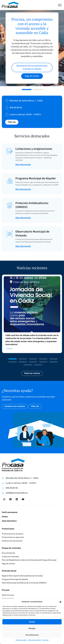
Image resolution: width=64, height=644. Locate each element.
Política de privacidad (34, 640)
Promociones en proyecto (13, 534)
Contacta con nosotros (15, 406)
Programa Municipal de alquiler (15, 579)
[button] (60, 602)
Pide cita (12, 122)
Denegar (32, 628)
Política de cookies (21, 640)
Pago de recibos (8, 564)
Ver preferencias (32, 635)
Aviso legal (45, 640)
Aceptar (32, 622)
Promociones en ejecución (13, 537)
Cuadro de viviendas (10, 557)
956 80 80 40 (12, 488)
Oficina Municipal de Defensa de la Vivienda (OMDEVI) (24, 583)
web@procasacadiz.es (17, 493)
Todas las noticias (32, 373)
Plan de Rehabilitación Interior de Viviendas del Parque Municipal (29, 560)
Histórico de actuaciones (12, 541)
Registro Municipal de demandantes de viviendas (22, 576)
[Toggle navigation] (61, 5)
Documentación (8, 553)
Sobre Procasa (8, 595)
